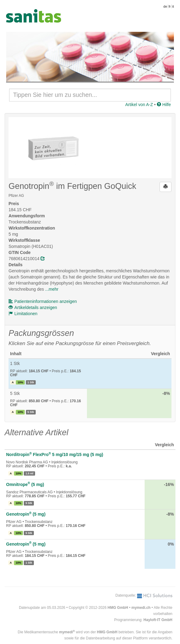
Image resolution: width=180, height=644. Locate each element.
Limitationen (23, 314)
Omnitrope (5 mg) (25, 484)
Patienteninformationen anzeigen (43, 301)
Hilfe (164, 105)
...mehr (52, 289)
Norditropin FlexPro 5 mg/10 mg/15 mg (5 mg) (55, 454)
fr (170, 6)
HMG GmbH (118, 608)
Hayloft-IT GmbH (158, 620)
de (165, 6)
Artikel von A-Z (139, 105)
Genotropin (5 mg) (26, 514)
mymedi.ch (141, 608)
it (173, 6)
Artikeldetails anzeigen (33, 307)
